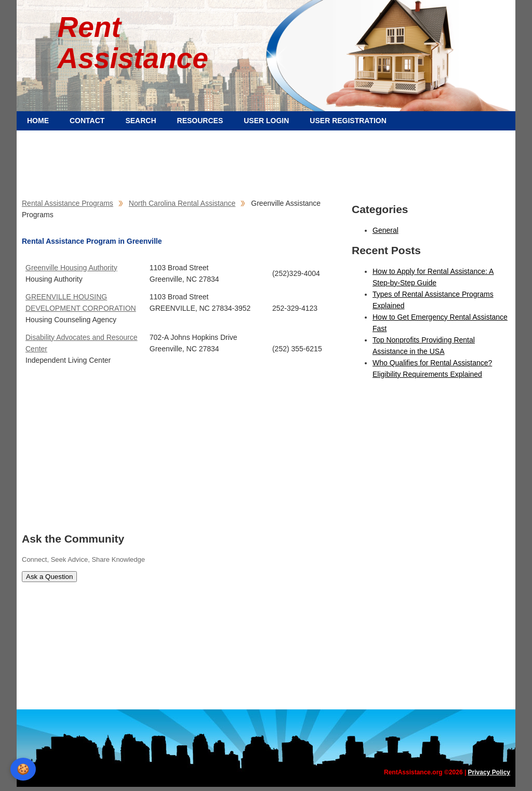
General (385, 230)
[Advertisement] (266, 161)
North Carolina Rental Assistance (182, 203)
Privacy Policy (489, 772)
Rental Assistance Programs (68, 203)
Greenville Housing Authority (71, 268)
